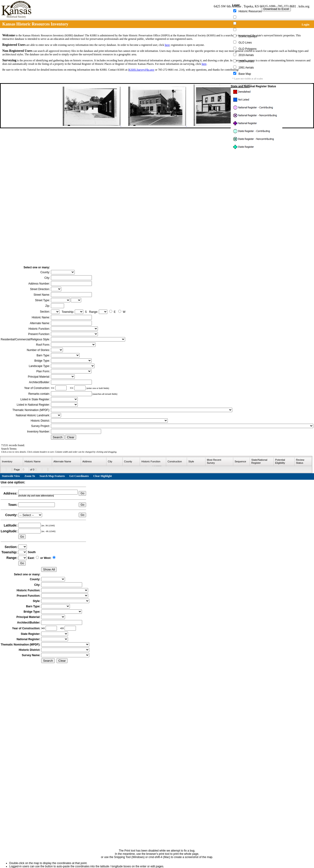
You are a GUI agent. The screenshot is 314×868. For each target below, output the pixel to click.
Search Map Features (52, 476)
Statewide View (11, 476)
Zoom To (30, 476)
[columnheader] (12, 462)
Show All (49, 569)
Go (82, 493)
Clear (71, 437)
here (167, 45)
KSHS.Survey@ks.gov (142, 70)
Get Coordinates (79, 476)
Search (58, 437)
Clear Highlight (103, 476)
